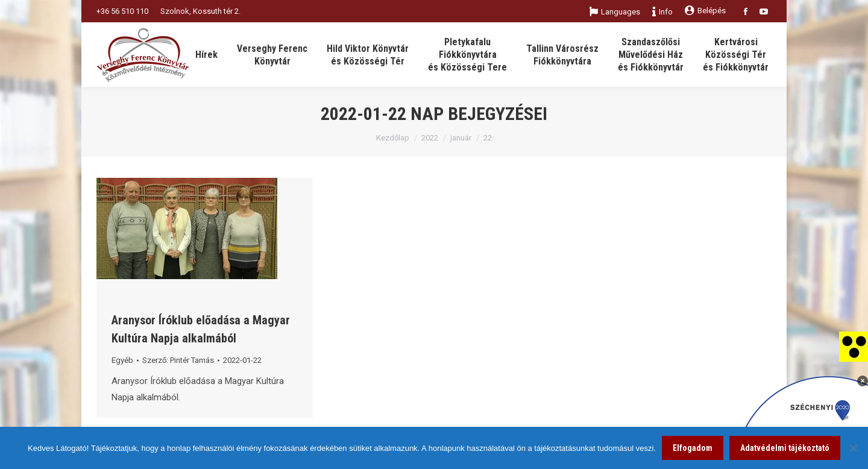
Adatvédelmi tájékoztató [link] (785, 448)
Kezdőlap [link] (393, 138)
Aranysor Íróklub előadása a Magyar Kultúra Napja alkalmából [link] (201, 329)
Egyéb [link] (122, 360)
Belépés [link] (705, 11)
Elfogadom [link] (693, 448)
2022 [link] (430, 138)
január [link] (461, 138)
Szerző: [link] (178, 360)
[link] (854, 346)
